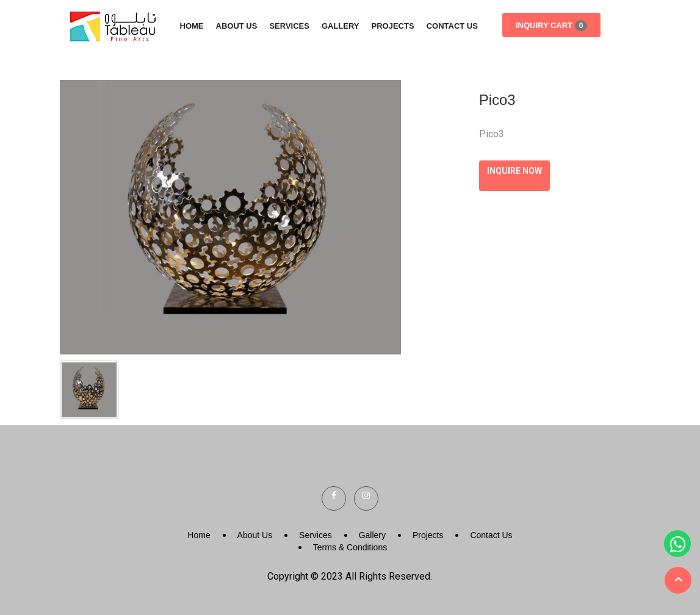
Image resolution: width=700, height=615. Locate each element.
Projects (393, 26)
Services (289, 26)
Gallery (341, 26)
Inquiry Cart (551, 26)
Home (192, 26)
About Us (237, 26)
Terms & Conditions (350, 547)
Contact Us (452, 26)
